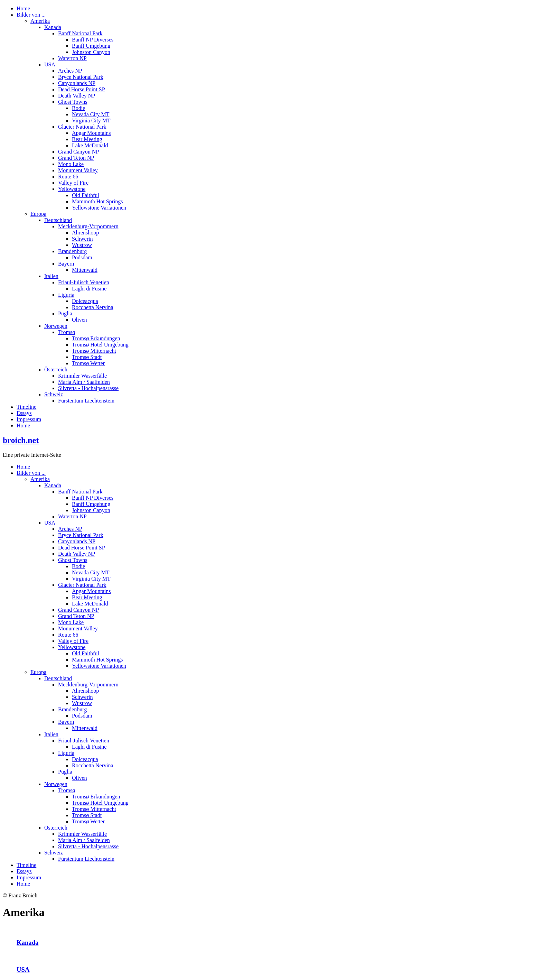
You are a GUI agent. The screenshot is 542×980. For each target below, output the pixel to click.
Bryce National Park (81, 77)
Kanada (53, 27)
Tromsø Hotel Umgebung (100, 345)
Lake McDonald (90, 145)
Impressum (29, 419)
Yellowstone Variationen (99, 208)
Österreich (56, 369)
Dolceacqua (85, 301)
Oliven (80, 320)
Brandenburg (72, 251)
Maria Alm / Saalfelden (84, 382)
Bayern (66, 264)
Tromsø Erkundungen (96, 338)
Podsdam (82, 257)
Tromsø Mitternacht (94, 351)
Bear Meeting (87, 139)
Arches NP (70, 71)
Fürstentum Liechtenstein (86, 401)
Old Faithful (86, 195)
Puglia (65, 313)
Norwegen (56, 326)
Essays (24, 413)
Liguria (66, 295)
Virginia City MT (91, 121)
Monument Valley (78, 170)
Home (23, 8)
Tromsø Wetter (88, 363)
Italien (51, 276)
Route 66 (68, 177)
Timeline (26, 407)
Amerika (40, 21)
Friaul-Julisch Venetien (84, 282)
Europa (38, 214)
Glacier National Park (82, 127)
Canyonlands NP (77, 83)
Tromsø (67, 332)
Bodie (78, 108)
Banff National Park (80, 33)
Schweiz (54, 394)
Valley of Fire (73, 183)
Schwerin (82, 239)
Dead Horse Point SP (82, 89)
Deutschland (58, 220)
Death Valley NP (77, 96)
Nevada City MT (91, 114)
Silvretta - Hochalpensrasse (88, 388)
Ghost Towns (73, 102)
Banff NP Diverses (93, 40)
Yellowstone (72, 189)
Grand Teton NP (76, 158)
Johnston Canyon (91, 52)
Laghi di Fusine (89, 289)
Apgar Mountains (91, 133)
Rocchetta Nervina (93, 307)
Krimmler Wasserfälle (82, 376)
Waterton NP (72, 58)
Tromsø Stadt (87, 357)
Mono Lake (71, 164)
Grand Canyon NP (78, 152)
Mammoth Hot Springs (97, 201)
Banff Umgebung (91, 46)
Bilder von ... (31, 15)
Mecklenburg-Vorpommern (88, 226)
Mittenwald (85, 270)
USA (50, 64)
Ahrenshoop (85, 233)
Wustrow (82, 245)
